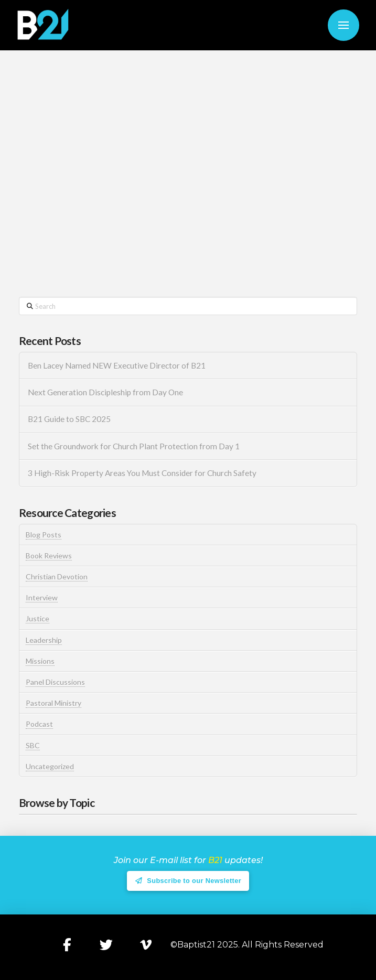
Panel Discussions (55, 682)
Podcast (39, 724)
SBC (33, 745)
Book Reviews (49, 556)
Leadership (44, 640)
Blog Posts (44, 535)
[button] (343, 25)
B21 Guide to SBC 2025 (69, 419)
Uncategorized (50, 766)
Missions (40, 661)
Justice (37, 618)
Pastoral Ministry (53, 703)
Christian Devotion (57, 577)
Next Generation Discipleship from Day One (105, 392)
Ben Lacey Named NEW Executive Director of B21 (117, 365)
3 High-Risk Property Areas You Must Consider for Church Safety (143, 473)
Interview (42, 597)
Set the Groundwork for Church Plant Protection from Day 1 (134, 446)
